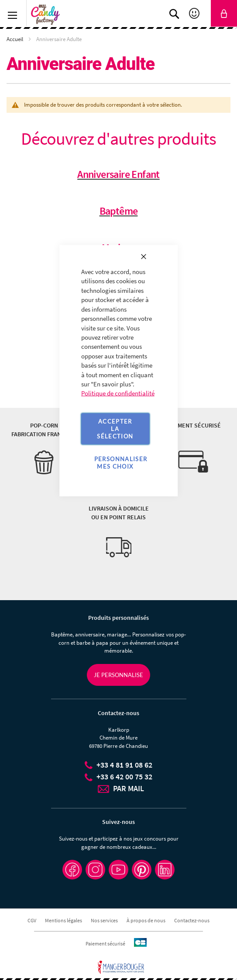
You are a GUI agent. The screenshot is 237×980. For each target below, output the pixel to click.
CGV (32, 920)
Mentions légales (64, 920)
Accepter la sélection (115, 428)
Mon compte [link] (195, 14)
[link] (224, 13)
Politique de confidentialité (118, 393)
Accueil (15, 39)
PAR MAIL (129, 788)
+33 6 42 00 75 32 (124, 777)
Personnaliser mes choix (121, 462)
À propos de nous (146, 920)
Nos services (104, 920)
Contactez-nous (192, 920)
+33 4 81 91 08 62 (124, 765)
